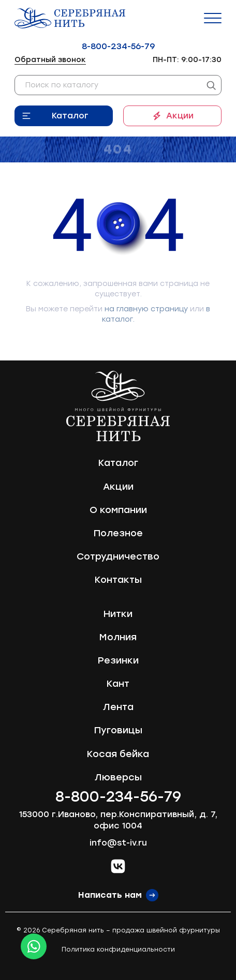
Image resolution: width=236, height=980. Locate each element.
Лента (118, 707)
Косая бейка (118, 754)
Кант (118, 684)
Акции (180, 116)
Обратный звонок (50, 60)
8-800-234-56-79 (118, 46)
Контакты (118, 580)
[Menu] (213, 18)
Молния (118, 637)
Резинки (118, 660)
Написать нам (110, 895)
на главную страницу (146, 309)
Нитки (118, 614)
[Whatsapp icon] (34, 946)
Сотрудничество (118, 556)
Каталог (70, 116)
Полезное (118, 533)
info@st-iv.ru (118, 843)
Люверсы (118, 777)
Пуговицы (118, 730)
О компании (118, 510)
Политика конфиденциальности (118, 949)
